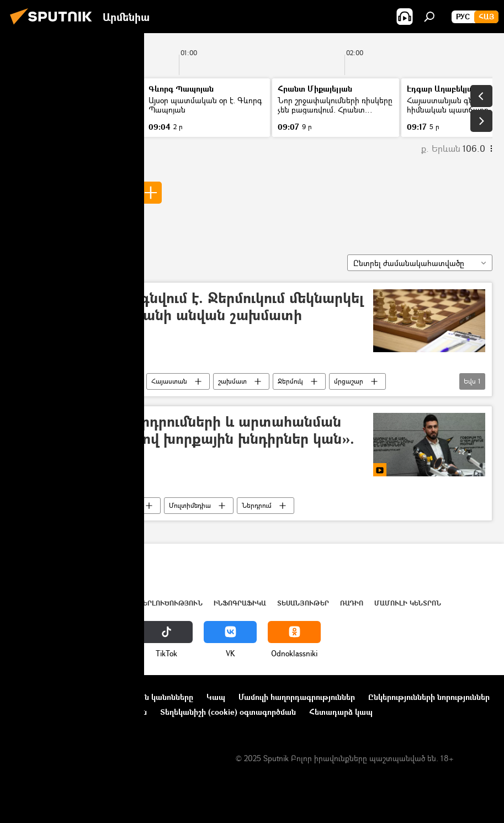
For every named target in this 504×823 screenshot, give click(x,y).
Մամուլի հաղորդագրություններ (297, 697)
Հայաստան (169, 381)
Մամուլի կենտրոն (408, 603)
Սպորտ (109, 381)
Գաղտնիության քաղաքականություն (79, 712)
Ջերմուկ (290, 381)
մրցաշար (349, 381)
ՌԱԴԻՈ (352, 603)
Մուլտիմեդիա (190, 505)
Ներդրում (257, 505)
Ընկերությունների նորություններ (429, 697)
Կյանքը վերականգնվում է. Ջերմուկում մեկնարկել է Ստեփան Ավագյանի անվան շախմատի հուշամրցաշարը (191, 315)
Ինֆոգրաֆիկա (240, 603)
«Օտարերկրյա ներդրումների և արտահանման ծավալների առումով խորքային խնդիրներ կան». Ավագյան (187, 439)
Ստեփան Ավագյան (73, 192)
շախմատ (232, 381)
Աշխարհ (112, 603)
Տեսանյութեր (118, 505)
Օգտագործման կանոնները (142, 697)
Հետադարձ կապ (341, 712)
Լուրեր (32, 100)
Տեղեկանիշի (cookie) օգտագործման (228, 712)
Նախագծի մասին (45, 697)
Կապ (216, 697)
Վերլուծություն (170, 603)
